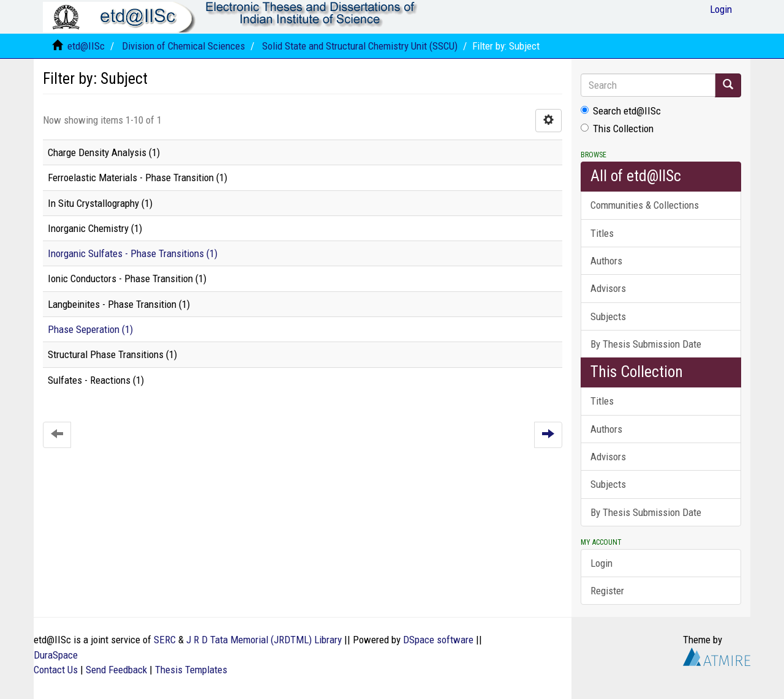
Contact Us (56, 670)
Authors (606, 261)
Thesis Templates (191, 670)
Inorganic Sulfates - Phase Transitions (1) (133, 253)
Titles (602, 233)
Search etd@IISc (621, 111)
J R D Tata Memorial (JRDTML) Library (264, 640)
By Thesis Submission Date (646, 344)
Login (601, 563)
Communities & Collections (645, 205)
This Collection (617, 129)
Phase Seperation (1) (90, 329)
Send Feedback (116, 670)
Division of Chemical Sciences (183, 46)
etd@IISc (86, 46)
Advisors (608, 288)
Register (607, 591)
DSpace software (438, 640)
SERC (165, 640)
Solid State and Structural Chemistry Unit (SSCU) (360, 46)
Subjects (608, 316)
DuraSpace (56, 655)
